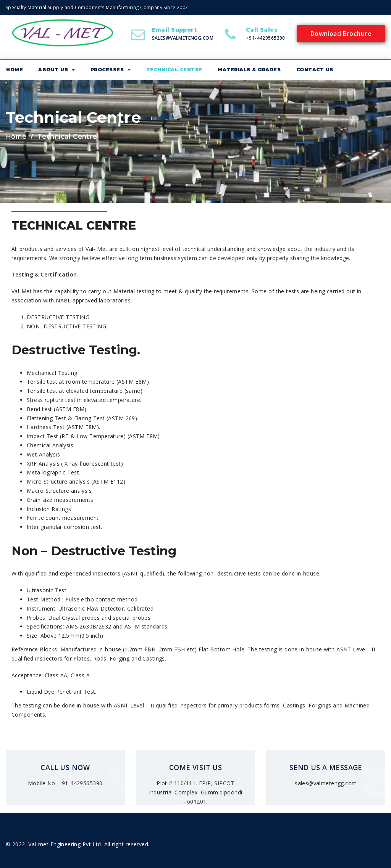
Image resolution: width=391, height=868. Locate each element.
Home (16, 136)
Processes (111, 70)
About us (57, 70)
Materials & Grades (249, 70)
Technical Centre (174, 70)
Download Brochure (341, 34)
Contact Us (315, 70)
